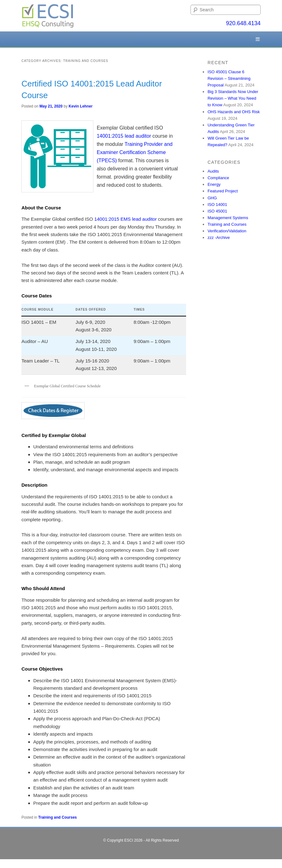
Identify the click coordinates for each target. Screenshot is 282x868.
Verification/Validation (227, 231)
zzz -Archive (219, 238)
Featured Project (223, 191)
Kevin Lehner (80, 106)
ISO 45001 (217, 211)
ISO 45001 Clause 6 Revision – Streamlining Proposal (229, 78)
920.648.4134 (243, 23)
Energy (214, 184)
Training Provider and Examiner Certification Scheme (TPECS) (135, 152)
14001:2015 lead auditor (124, 136)
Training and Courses (58, 817)
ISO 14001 (217, 205)
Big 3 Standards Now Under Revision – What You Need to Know (233, 98)
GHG (212, 198)
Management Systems (228, 218)
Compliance (218, 178)
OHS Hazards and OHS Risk (234, 112)
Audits (213, 171)
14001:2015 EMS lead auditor (125, 219)
